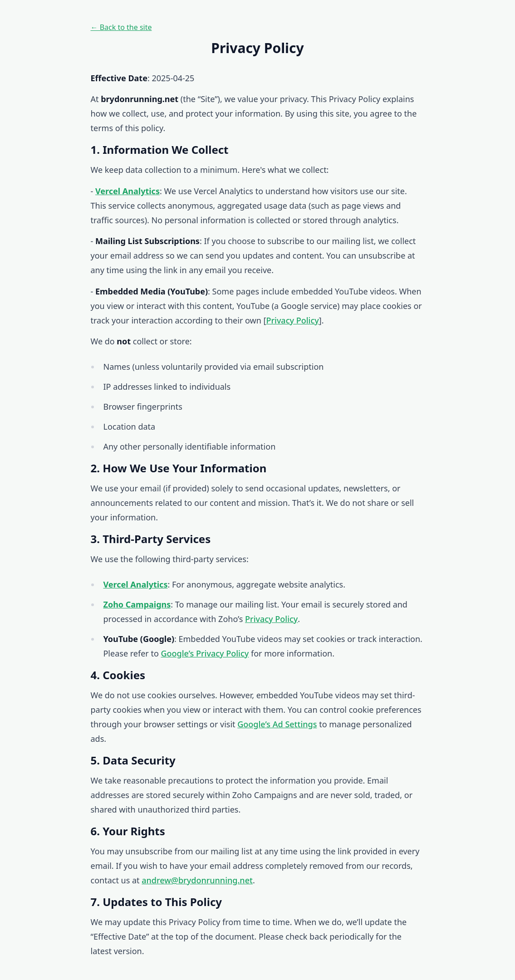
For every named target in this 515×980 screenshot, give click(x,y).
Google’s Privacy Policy (205, 653)
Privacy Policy (292, 320)
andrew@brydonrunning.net (197, 880)
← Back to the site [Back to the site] (121, 27)
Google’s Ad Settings (277, 724)
